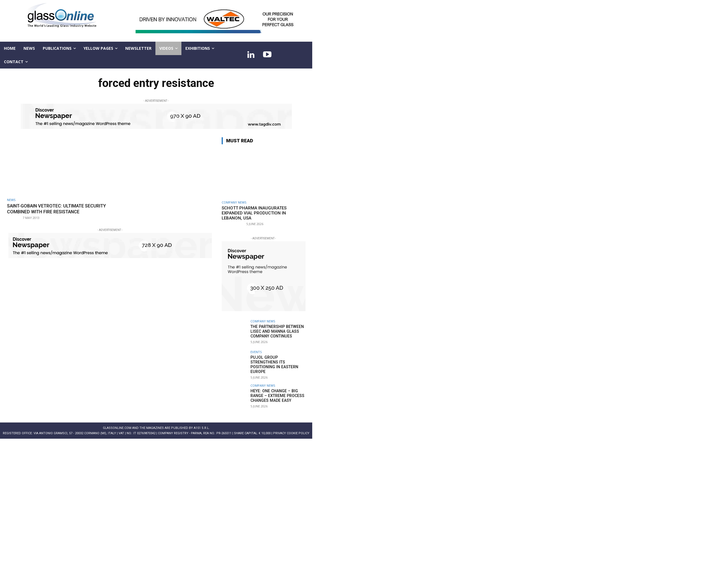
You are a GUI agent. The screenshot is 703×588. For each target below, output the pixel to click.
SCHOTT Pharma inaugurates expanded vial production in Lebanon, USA (254, 213)
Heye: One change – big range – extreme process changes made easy (277, 393)
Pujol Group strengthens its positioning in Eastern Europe (278, 362)
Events (256, 352)
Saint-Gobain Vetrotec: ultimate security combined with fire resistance (48, 212)
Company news (234, 202)
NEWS (11, 200)
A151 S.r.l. (202, 425)
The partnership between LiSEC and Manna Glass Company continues (277, 331)
